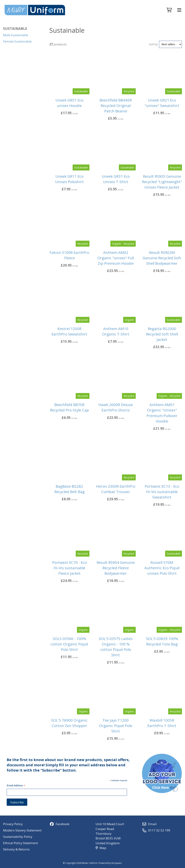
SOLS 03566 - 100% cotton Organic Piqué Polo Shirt (69, 644)
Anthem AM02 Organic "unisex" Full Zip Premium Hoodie (116, 258)
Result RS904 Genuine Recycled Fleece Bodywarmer (116, 568)
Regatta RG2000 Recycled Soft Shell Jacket (162, 334)
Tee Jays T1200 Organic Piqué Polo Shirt (116, 726)
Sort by (153, 44)
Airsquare (116, 863)
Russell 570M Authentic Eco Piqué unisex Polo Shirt (162, 568)
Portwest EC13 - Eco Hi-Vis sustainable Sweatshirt (162, 492)
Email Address (16, 786)
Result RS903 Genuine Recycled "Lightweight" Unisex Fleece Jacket (162, 182)
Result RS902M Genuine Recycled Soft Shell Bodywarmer (162, 258)
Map (101, 848)
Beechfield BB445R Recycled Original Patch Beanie (116, 105)
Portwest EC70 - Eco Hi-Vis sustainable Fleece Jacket (69, 568)
